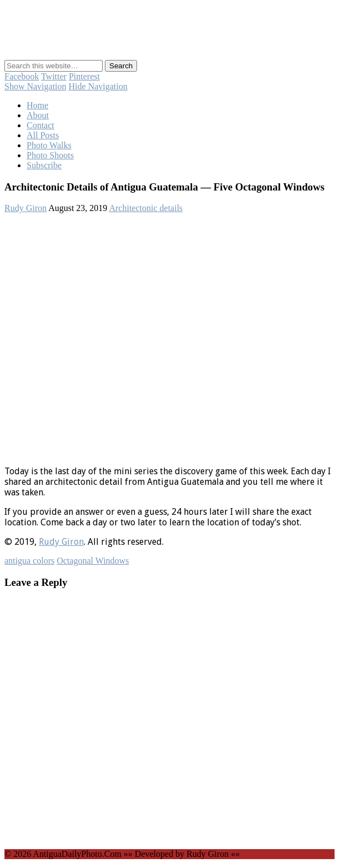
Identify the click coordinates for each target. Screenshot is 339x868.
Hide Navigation (98, 86)
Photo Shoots (50, 155)
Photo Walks (49, 145)
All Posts (43, 135)
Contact (41, 125)
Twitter (54, 76)
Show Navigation (36, 86)
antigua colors (29, 561)
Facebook (22, 76)
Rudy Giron (26, 208)
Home (37, 105)
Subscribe (44, 165)
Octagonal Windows (93, 561)
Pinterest (84, 76)
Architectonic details (146, 208)
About (38, 115)
